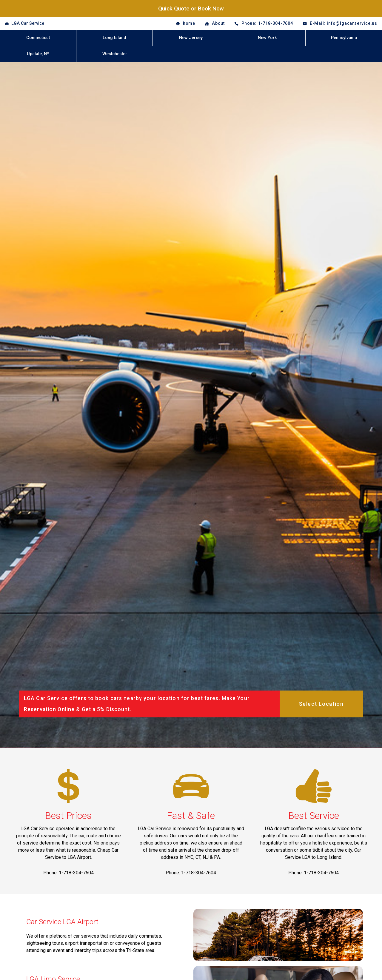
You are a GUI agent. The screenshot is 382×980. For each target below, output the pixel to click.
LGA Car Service (28, 23)
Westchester (115, 54)
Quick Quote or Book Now (191, 9)
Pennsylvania (344, 38)
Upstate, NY (38, 54)
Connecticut (38, 38)
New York (267, 38)
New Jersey (191, 38)
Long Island (114, 38)
